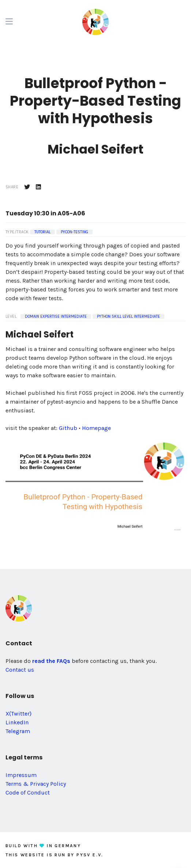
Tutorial (42, 232)
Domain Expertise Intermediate (56, 316)
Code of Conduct (28, 792)
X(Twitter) (18, 714)
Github (68, 428)
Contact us (20, 670)
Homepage (96, 428)
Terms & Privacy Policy (36, 784)
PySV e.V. (90, 855)
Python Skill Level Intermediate (128, 316)
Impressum (21, 775)
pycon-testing (74, 232)
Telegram (18, 731)
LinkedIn (17, 722)
